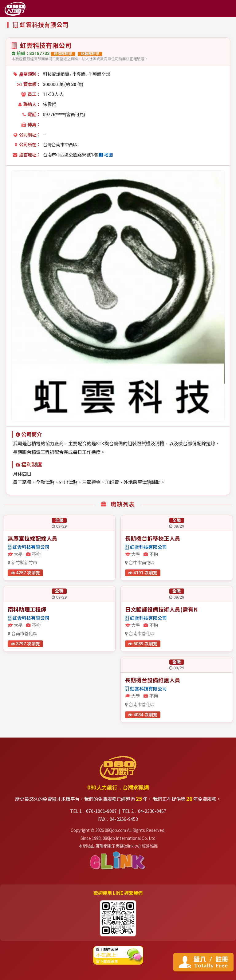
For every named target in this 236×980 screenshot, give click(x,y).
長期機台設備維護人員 (153, 680)
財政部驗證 (90, 54)
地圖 (106, 155)
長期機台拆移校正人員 (153, 538)
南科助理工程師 (27, 609)
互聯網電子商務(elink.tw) (118, 846)
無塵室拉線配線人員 (33, 538)
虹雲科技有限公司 (29, 547)
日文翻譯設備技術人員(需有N (161, 609)
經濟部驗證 (63, 54)
